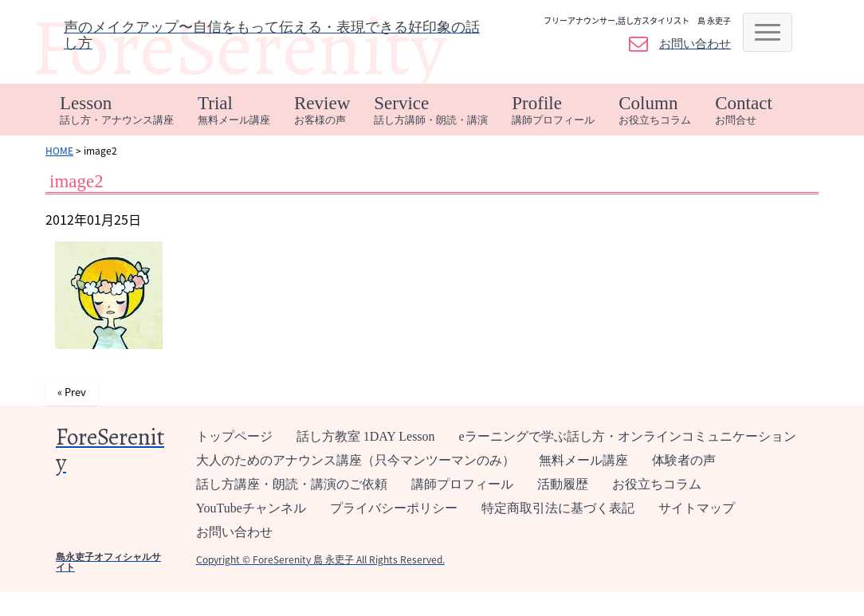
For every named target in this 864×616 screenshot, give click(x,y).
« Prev (72, 392)
